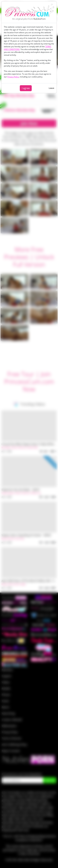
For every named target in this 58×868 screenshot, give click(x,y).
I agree (26, 88)
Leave (51, 88)
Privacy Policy (13, 77)
